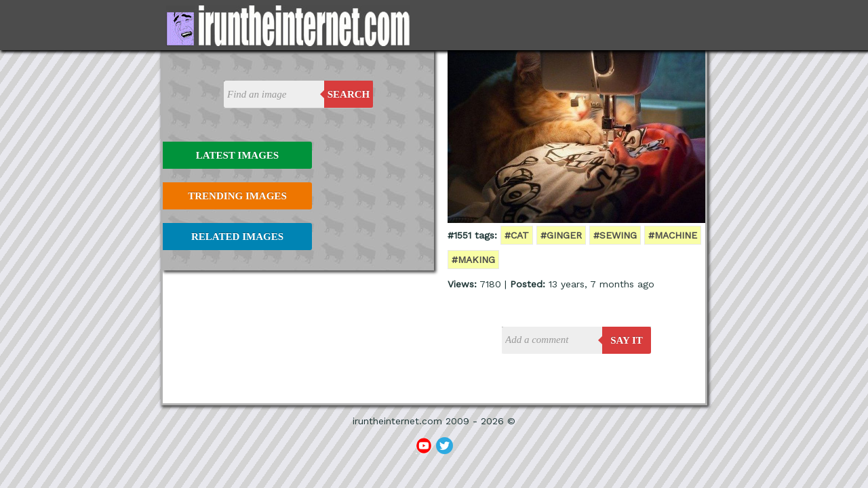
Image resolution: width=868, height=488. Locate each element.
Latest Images (237, 155)
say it (627, 340)
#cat (517, 235)
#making (473, 260)
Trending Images (237, 196)
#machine (673, 235)
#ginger (561, 235)
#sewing (615, 235)
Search (349, 94)
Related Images (237, 237)
